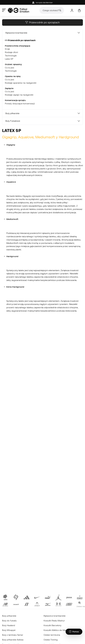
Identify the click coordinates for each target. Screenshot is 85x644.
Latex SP (9, 59)
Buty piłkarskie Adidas (13, 640)
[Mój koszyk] (79, 10)
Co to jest (9, 68)
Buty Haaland (9, 625)
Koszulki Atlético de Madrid (57, 630)
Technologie (11, 56)
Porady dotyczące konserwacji (20, 103)
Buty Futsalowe (13, 121)
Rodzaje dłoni (11, 52)
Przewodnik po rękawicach (20, 40)
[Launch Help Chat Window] (74, 632)
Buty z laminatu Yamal (12, 635)
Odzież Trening (51, 640)
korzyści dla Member (42, 3)
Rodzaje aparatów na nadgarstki (21, 83)
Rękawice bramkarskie (16, 33)
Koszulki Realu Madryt (54, 621)
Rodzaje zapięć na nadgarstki (19, 95)
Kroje (7, 49)
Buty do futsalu (9, 621)
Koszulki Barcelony (52, 625)
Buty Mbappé (9, 630)
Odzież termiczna (52, 635)
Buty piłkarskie (12, 113)
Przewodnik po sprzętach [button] (42, 22)
